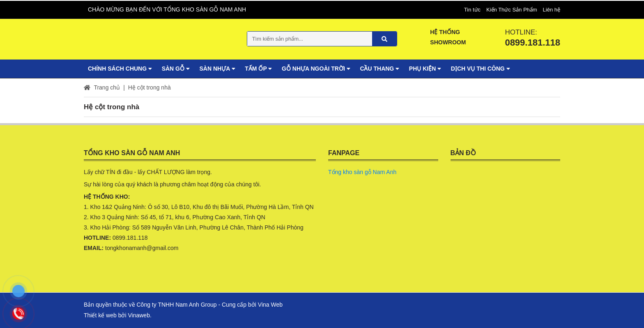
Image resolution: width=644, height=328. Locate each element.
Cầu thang (379, 68)
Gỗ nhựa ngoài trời (316, 68)
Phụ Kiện (425, 68)
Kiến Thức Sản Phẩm (512, 9)
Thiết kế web (100, 314)
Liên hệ (552, 9)
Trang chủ (102, 87)
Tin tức (472, 9)
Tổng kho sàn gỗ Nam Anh (362, 171)
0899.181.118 (532, 42)
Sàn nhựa (217, 68)
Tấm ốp (258, 68)
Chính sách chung (120, 68)
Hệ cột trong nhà (149, 87)
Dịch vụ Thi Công (481, 68)
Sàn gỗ (176, 68)
